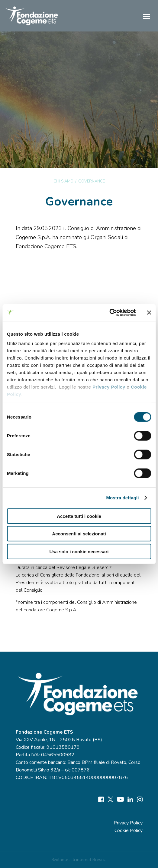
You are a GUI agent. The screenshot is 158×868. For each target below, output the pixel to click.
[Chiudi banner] (149, 313)
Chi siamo (63, 181)
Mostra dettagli (122, 498)
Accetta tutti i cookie (79, 516)
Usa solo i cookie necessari (79, 551)
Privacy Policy (109, 387)
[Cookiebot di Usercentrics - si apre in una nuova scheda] (109, 313)
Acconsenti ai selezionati (79, 534)
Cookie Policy (129, 830)
